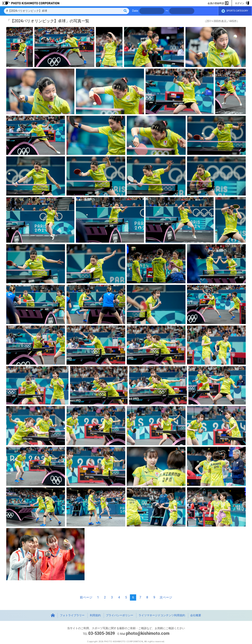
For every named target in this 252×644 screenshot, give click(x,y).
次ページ (166, 597)
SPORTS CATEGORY (235, 11)
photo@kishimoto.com (148, 633)
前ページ (86, 597)
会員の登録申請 (218, 3)
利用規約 (95, 615)
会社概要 (196, 615)
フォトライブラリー (72, 615)
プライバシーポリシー (120, 615)
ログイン (242, 3)
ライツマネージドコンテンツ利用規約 (162, 615)
